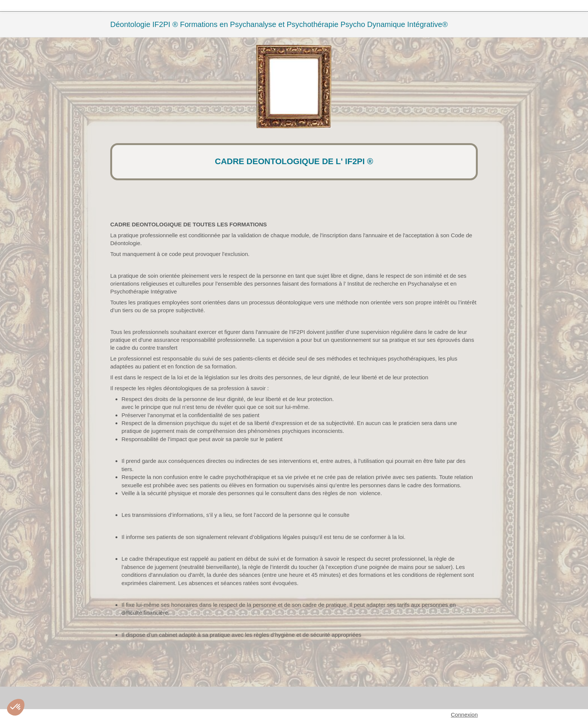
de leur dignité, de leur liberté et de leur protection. (271, 399)
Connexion (464, 715)
